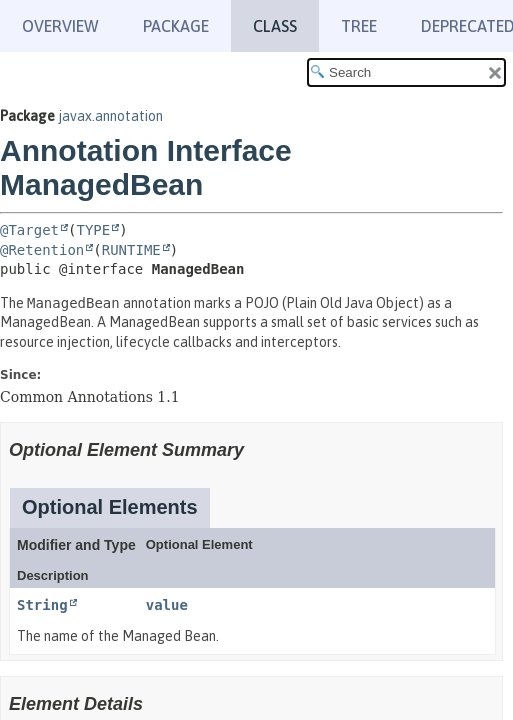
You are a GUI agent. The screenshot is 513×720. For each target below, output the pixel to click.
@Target (29, 230)
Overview (60, 26)
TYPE (93, 230)
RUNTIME (131, 250)
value (167, 605)
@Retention (42, 250)
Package (176, 26)
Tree (359, 26)
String (42, 605)
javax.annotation (110, 116)
